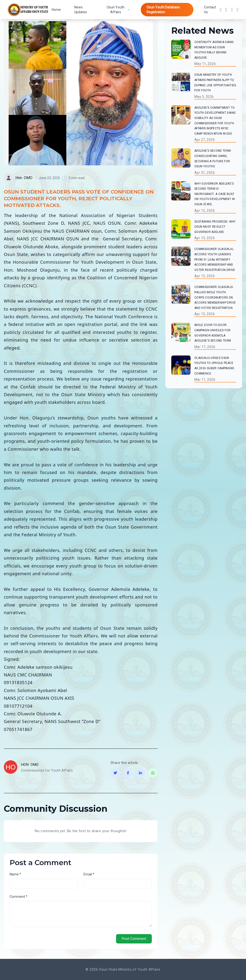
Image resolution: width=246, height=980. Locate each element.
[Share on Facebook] (128, 773)
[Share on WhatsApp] (153, 773)
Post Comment (134, 939)
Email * (89, 874)
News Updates (81, 10)
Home (56, 10)
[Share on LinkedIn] (140, 773)
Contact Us (210, 10)
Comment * (18, 897)
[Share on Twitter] (115, 773)
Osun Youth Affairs (118, 10)
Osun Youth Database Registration (163, 10)
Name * (15, 874)
